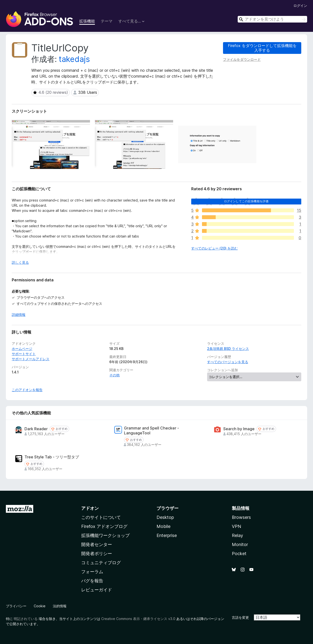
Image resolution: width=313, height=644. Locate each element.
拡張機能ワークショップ (105, 535)
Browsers (241, 517)
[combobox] (272, 19)
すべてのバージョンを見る (228, 362)
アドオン (90, 508)
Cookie (40, 606)
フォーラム (92, 572)
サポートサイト (24, 354)
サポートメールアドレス (31, 359)
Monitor (240, 544)
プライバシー (16, 606)
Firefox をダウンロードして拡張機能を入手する (262, 48)
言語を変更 (240, 617)
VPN (236, 526)
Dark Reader (36, 429)
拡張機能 (87, 21)
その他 (114, 375)
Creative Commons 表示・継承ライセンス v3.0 (138, 619)
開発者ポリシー (97, 554)
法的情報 (60, 606)
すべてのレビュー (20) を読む (214, 248)
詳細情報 (19, 315)
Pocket (239, 554)
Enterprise (167, 535)
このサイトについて (101, 517)
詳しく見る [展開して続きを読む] (20, 262)
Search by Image (239, 429)
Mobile (163, 526)
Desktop (165, 517)
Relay (237, 535)
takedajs (74, 59)
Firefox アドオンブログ (104, 526)
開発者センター (97, 544)
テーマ (107, 21)
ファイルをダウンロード (242, 59)
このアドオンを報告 (27, 390)
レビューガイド (97, 590)
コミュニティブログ (101, 563)
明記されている (26, 619)
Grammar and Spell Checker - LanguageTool (151, 430)
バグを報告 (92, 581)
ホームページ (22, 349)
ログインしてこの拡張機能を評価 (246, 201)
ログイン (300, 6)
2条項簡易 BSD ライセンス (228, 349)
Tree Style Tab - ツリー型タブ (52, 457)
